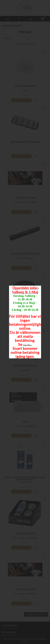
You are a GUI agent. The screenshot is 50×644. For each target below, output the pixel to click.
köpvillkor (27, 345)
